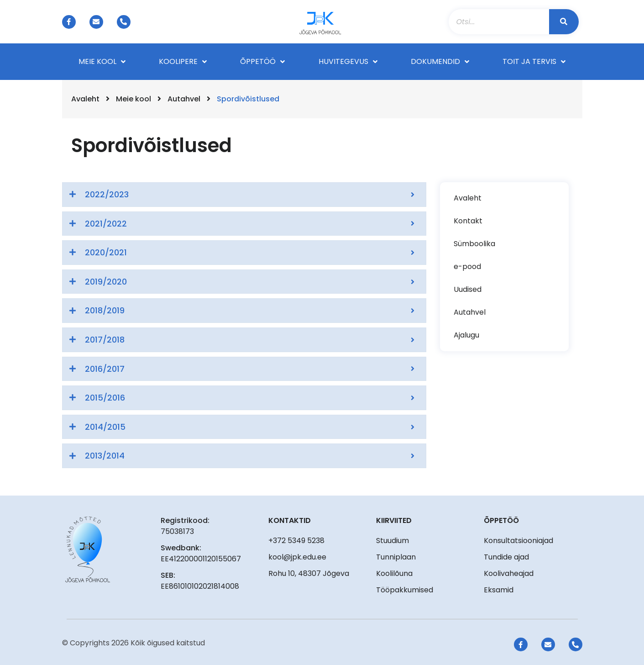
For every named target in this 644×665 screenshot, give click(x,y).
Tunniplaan (396, 557)
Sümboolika (474, 244)
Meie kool (134, 99)
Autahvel (184, 99)
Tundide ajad (506, 557)
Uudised (468, 289)
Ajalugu (466, 335)
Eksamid (499, 590)
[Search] (564, 22)
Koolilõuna (394, 573)
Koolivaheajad (509, 573)
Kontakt (468, 221)
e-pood (467, 267)
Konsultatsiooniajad (518, 541)
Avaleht (85, 99)
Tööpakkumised (405, 590)
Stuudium (393, 541)
